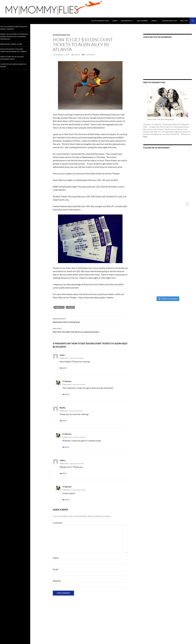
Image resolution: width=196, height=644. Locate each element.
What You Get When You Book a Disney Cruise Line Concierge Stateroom (14, 36)
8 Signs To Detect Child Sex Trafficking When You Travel (14, 51)
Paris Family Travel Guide (14, 44)
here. (145, 137)
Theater (71, 307)
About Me (184, 21)
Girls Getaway (142, 21)
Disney (115, 21)
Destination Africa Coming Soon (90, 320)
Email (56, 569)
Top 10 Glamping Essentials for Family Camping (15, 28)
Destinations (126, 21)
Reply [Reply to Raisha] (64, 421)
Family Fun (59, 307)
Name (56, 558)
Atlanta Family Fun (169, 21)
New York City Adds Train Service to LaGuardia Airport (90, 330)
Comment (58, 523)
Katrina (77, 55)
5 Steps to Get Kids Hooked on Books (14, 67)
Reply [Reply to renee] (64, 368)
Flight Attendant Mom (100, 21)
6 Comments (90, 55)
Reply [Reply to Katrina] (67, 394)
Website (57, 581)
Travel (154, 21)
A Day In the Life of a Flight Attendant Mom (14, 60)
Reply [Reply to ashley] (64, 473)
